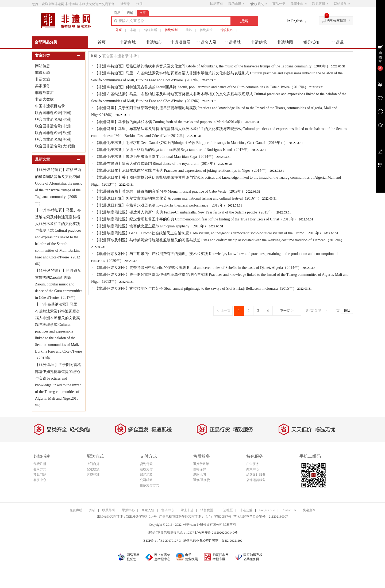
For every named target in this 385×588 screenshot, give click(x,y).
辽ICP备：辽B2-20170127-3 (162, 541)
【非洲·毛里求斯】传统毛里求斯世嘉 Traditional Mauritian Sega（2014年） (155, 157)
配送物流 (93, 469)
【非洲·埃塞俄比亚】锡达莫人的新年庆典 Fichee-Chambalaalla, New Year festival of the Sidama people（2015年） (185, 212)
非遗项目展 (180, 42)
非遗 (133, 30)
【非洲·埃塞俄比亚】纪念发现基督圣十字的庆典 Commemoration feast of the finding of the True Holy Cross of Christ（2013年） (196, 219)
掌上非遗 (187, 510)
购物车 (380, 57)
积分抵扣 (311, 42)
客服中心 (40, 480)
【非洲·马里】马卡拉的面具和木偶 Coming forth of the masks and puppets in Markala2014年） (169, 122)
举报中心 (128, 510)
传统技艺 (227, 30)
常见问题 (40, 475)
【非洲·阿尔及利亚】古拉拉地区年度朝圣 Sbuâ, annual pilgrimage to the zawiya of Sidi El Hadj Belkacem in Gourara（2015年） (196, 289)
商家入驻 (148, 510)
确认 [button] (347, 311)
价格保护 (199, 469)
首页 (102, 42)
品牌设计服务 (256, 475)
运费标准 (93, 475)
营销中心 (168, 510)
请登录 (125, 4)
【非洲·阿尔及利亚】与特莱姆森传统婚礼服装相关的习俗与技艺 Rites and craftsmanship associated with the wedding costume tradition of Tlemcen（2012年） (220, 240)
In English (295, 21)
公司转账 (146, 480)
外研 (119, 30)
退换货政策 (201, 464)
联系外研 (109, 510)
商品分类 (279, 4)
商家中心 (253, 469)
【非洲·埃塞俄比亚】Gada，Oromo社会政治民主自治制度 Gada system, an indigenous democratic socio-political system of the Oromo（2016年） (209, 233)
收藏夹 (259, 4)
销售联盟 (207, 510)
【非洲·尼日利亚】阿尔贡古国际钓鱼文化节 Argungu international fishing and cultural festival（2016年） (178, 198)
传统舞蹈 (151, 30)
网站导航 (342, 4)
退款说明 (199, 475)
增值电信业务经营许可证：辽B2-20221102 (213, 541)
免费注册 (40, 464)
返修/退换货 (201, 480)
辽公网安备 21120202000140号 (216, 533)
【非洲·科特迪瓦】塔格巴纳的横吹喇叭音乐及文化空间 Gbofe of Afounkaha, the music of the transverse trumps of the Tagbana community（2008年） (212, 66)
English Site (267, 510)
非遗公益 (246, 510)
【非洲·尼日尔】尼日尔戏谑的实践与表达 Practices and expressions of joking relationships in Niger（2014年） (182, 171)
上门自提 (93, 464)
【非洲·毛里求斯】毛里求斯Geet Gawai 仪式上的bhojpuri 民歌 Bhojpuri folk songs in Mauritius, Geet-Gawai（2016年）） (191, 143)
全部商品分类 (46, 42)
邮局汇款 (146, 475)
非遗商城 (128, 42)
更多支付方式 (149, 485)
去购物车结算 (337, 21)
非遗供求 (259, 42)
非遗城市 (154, 42)
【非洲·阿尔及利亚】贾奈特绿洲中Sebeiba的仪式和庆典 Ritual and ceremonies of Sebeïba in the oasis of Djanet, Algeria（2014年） (198, 268)
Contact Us (289, 510)
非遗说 (338, 42)
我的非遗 (236, 4)
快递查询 (309, 510)
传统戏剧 (171, 30)
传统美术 (206, 30)
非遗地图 (285, 42)
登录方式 (40, 469)
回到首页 (217, 3)
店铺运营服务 (256, 480)
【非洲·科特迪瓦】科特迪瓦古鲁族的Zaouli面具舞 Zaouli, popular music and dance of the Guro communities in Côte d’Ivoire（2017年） (59, 284)
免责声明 (76, 510)
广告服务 (253, 464)
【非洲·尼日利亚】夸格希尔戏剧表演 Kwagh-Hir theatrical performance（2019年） (161, 205)
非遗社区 (226, 510)
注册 (140, 4)
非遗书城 (233, 42)
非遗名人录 (207, 42)
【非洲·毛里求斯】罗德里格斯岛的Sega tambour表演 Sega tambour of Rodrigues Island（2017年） (173, 150)
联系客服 (320, 4)
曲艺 (189, 30)
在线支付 (146, 469)
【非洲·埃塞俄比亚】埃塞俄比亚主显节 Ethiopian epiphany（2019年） (151, 226)
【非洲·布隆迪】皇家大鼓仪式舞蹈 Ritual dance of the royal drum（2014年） (156, 164)
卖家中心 (299, 4)
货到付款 (146, 464)
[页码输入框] (329, 311)
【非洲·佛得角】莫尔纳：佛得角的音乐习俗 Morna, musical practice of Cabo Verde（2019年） (170, 191)
